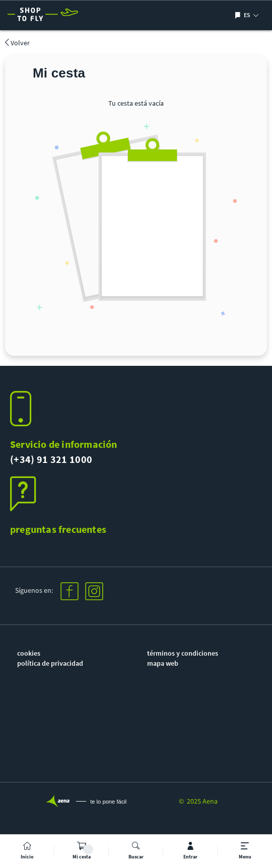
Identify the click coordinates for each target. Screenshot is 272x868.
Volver (17, 43)
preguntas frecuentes (58, 529)
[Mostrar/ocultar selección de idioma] (239, 15)
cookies (29, 653)
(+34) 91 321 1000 (51, 459)
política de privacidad (50, 663)
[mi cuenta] (190, 851)
